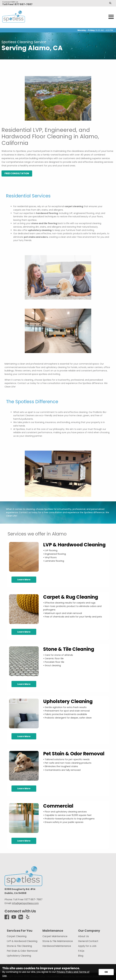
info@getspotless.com (25, 903)
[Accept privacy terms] (106, 972)
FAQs (81, 951)
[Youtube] (14, 917)
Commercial (58, 806)
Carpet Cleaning (17, 936)
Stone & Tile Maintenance (58, 941)
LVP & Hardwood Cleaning (74, 545)
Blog (81, 956)
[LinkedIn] (21, 917)
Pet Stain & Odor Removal (74, 754)
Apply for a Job (87, 946)
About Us (83, 936)
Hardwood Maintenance (57, 946)
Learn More (24, 580)
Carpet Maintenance (55, 936)
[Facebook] (7, 917)
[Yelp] (28, 917)
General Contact (88, 941)
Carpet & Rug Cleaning (71, 597)
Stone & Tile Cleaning (69, 649)
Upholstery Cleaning (68, 701)
